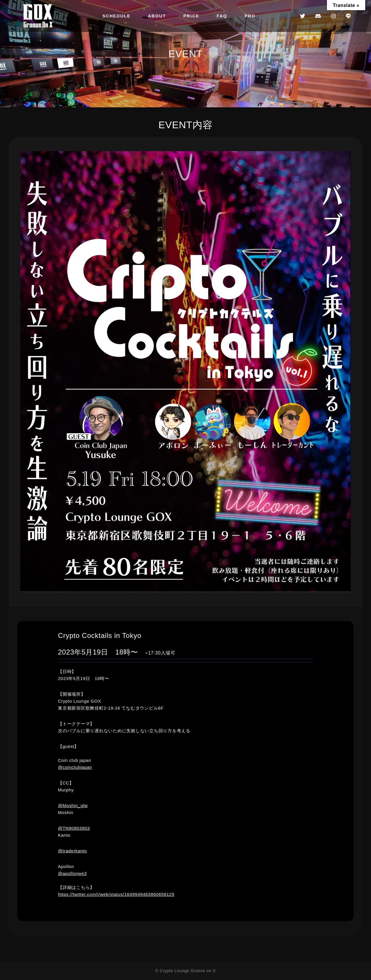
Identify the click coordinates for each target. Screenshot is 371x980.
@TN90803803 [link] (74, 828)
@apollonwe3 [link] (72, 873)
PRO (250, 16)
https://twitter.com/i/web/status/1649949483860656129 (116, 894)
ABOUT (157, 16)
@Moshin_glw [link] (73, 805)
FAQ (222, 16)
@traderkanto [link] (72, 851)
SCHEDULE (116, 16)
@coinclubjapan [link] (75, 767)
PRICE (191, 16)
